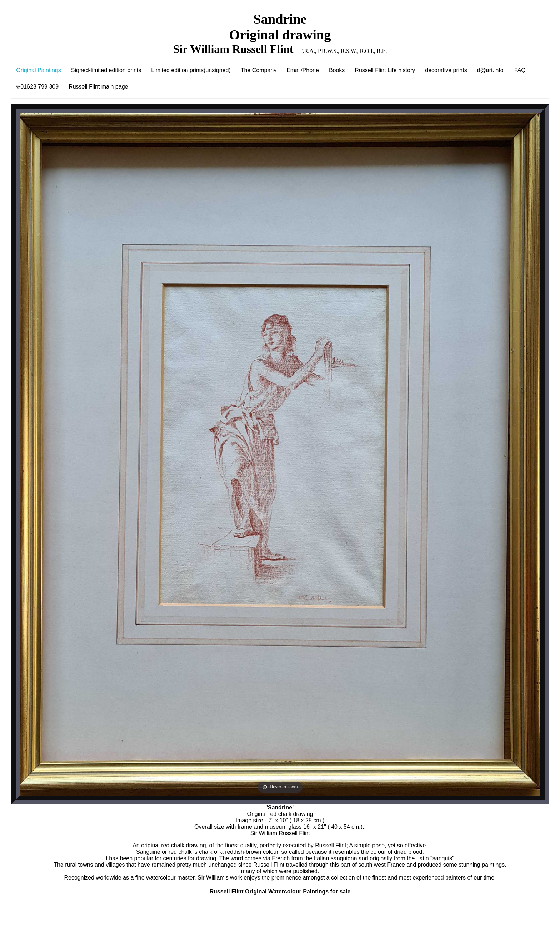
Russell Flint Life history (385, 70)
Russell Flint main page (98, 87)
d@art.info (490, 70)
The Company (259, 70)
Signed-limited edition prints (106, 70)
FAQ (520, 70)
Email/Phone (303, 70)
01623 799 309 (37, 87)
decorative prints (446, 70)
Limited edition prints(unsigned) (191, 70)
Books (337, 70)
